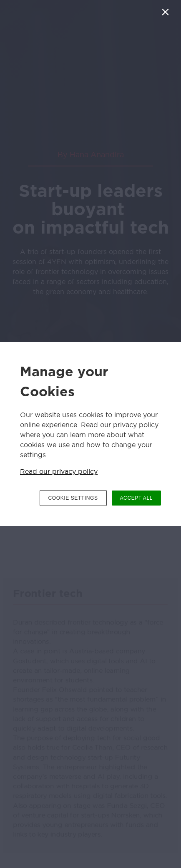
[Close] (167, 14)
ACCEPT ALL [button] (136, 498)
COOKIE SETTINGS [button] (73, 498)
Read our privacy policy (59, 471)
